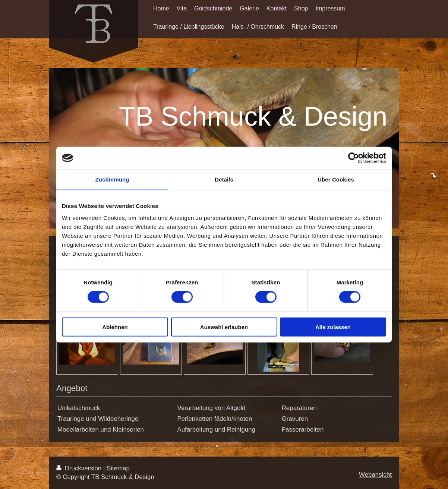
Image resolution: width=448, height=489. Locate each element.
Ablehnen (115, 327)
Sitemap (118, 468)
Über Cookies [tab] (336, 179)
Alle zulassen (333, 327)
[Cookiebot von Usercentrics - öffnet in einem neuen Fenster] (354, 158)
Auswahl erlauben (224, 327)
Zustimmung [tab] (112, 179)
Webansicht (375, 475)
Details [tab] (224, 179)
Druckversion (80, 468)
